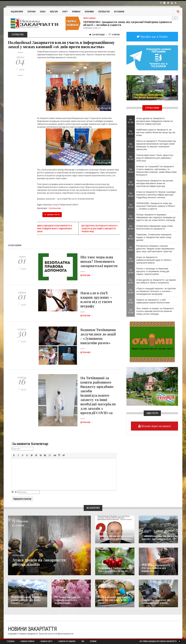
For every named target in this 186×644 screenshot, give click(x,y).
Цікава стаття (52, 215)
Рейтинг (114, 35)
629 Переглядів (97, 35)
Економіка (89, 11)
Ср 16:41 (131, 281)
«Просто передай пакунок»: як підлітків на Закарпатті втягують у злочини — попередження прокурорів (156, 291)
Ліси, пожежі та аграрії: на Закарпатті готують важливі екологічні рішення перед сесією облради (155, 311)
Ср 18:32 (131, 227)
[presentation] (14, 455)
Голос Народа (103, 532)
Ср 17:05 (131, 260)
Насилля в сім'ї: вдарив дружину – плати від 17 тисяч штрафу (96, 299)
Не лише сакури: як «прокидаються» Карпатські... (67, 600)
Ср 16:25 (131, 291)
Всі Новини (119, 11)
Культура (54, 11)
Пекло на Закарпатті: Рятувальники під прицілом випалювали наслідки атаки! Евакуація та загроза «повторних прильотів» (156, 145)
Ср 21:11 (131, 145)
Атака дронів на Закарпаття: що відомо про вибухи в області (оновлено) (156, 281)
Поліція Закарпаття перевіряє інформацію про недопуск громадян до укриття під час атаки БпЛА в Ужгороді (156, 217)
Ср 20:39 (131, 183)
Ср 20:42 (131, 171)
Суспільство (104, 11)
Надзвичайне (17, 11)
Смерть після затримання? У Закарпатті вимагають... (116, 537)
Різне (144, 596)
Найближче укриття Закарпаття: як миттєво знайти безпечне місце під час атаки (156, 132)
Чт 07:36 (131, 121)
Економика (102, 564)
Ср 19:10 (131, 206)
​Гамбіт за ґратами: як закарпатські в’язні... (156, 601)
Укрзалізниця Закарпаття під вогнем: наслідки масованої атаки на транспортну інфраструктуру (155, 183)
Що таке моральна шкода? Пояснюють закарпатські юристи (99, 261)
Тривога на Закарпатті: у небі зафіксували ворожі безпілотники (153, 301)
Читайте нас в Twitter (154, 37)
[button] (14, 455)
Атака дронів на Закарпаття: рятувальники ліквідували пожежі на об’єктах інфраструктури (155, 121)
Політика (32, 11)
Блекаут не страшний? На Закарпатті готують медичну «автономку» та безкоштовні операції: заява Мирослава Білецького (156, 171)
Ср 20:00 (131, 195)
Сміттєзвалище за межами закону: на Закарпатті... (160, 537)
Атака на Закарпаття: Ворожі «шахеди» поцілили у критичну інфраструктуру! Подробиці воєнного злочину (156, 195)
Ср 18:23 (131, 237)
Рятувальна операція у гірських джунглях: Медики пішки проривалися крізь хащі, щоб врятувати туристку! (155, 249)
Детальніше (87, 275)
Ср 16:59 (131, 271)
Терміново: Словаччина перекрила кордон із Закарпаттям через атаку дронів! (154, 237)
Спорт (65, 11)
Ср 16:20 (131, 301)
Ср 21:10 (131, 158)
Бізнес (43, 11)
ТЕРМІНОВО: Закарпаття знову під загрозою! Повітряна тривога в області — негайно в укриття (127, 23)
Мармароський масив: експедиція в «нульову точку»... (26, 600)
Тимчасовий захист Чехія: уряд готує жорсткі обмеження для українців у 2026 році (155, 158)
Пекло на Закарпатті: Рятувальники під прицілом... (156, 568)
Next (177, 18)
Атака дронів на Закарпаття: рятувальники (43, 562)
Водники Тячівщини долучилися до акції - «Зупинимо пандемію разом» (98, 336)
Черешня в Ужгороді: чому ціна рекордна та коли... (115, 569)
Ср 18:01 (131, 248)
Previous (174, 18)
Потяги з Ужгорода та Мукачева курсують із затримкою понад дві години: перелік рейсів (153, 271)
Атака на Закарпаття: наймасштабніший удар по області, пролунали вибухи (154, 260)
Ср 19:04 (131, 217)
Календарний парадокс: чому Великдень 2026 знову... (114, 600)
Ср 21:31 (131, 132)
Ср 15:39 (131, 311)
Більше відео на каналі (156, 426)
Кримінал (76, 11)
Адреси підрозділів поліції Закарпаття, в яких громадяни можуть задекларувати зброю (54, 229)
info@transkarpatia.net (64, 634)
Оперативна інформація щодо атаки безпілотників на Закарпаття (155, 227)
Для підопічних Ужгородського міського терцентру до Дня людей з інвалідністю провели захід (99, 229)
